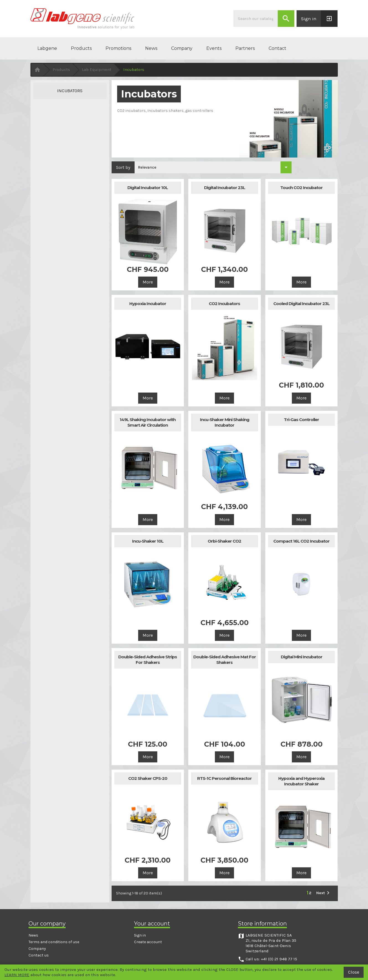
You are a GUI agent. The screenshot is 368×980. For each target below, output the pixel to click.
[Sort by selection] (213, 167)
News (151, 48)
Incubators (70, 91)
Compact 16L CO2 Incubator (301, 541)
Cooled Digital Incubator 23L (301, 304)
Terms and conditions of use (54, 942)
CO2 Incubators (224, 304)
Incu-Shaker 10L (148, 541)
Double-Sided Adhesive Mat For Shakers (225, 660)
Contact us (39, 955)
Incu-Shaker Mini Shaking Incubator (225, 422)
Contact (277, 48)
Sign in (140, 935)
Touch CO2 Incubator (301, 188)
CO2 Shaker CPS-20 (148, 778)
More (148, 282)
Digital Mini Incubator (302, 657)
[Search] (256, 19)
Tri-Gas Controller (301, 420)
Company (182, 48)
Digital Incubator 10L (148, 188)
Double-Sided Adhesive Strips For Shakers (148, 660)
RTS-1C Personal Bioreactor (224, 778)
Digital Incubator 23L (225, 188)
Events (214, 48)
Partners (245, 48)
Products (81, 48)
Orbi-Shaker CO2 (224, 541)
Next (324, 893)
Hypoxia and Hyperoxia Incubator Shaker (301, 781)
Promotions (118, 48)
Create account (148, 942)
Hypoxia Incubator (148, 304)
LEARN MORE (17, 975)
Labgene (47, 48)
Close (354, 972)
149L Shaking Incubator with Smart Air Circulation (148, 422)
